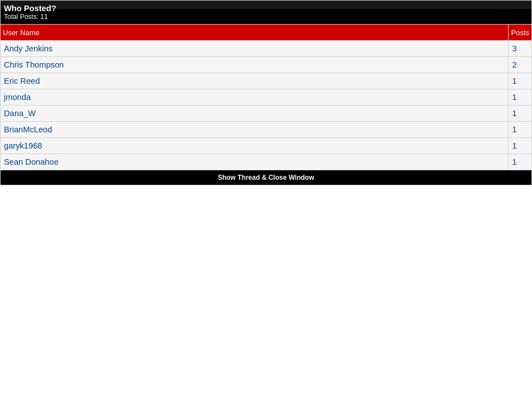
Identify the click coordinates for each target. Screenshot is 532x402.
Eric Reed (22, 81)
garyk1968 (23, 146)
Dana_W (20, 113)
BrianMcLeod (28, 130)
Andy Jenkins (28, 49)
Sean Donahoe (31, 162)
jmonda (17, 97)
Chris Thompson (34, 65)
